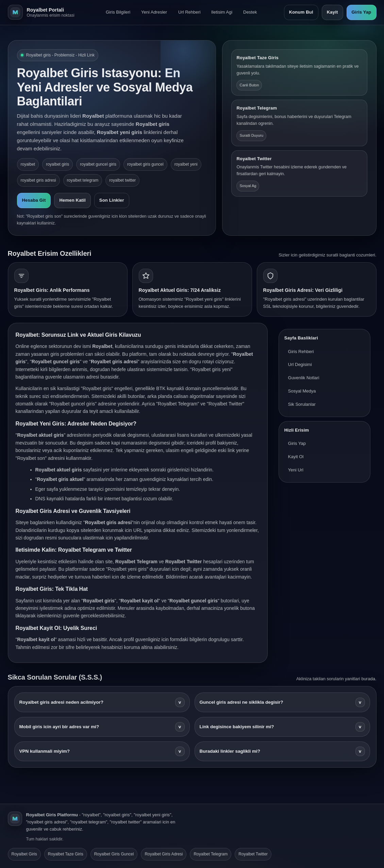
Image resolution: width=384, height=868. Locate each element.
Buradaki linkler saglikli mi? (282, 751)
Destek (250, 12)
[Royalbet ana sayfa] (44, 12)
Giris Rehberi (301, 352)
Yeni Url (296, 470)
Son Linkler (112, 200)
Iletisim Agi (222, 12)
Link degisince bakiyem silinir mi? (282, 727)
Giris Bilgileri (118, 12)
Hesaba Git (34, 200)
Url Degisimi (300, 364)
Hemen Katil (72, 200)
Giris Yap (362, 12)
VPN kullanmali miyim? (102, 751)
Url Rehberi (189, 12)
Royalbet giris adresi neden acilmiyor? (102, 702)
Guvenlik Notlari (304, 378)
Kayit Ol (296, 457)
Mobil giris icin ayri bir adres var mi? (102, 727)
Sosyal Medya (302, 391)
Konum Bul (301, 12)
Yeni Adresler (154, 12)
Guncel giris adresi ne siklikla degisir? (282, 702)
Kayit (332, 12)
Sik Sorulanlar (302, 404)
